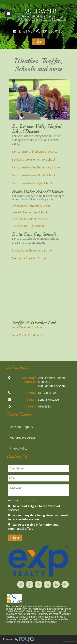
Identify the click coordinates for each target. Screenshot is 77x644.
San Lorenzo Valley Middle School (33, 175)
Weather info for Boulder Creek (39, 311)
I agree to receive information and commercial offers (33, 527)
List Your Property (21, 427)
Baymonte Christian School (29, 258)
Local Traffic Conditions (27, 335)
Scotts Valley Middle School (29, 219)
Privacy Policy (18, 448)
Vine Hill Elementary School (29, 212)
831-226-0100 (52, 31)
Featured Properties (23, 438)
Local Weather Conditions (28, 327)
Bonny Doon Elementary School (32, 250)
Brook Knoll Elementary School (32, 206)
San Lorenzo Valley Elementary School (36, 167)
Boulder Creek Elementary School (33, 159)
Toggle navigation (9, 14)
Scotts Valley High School (28, 226)
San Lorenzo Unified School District (34, 152)
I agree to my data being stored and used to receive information (38, 517)
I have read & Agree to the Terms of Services (34, 508)
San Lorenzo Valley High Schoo (31, 183)
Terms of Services (28, 501)
